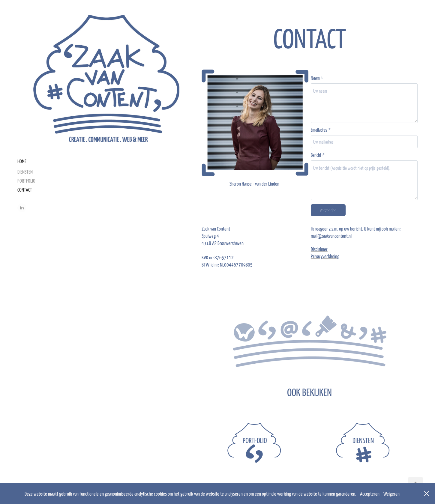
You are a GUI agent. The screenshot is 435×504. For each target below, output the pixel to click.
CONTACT (25, 189)
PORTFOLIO (26, 180)
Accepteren (370, 494)
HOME (22, 161)
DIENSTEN (25, 171)
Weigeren (391, 494)
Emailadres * (321, 130)
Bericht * (318, 155)
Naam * (317, 78)
